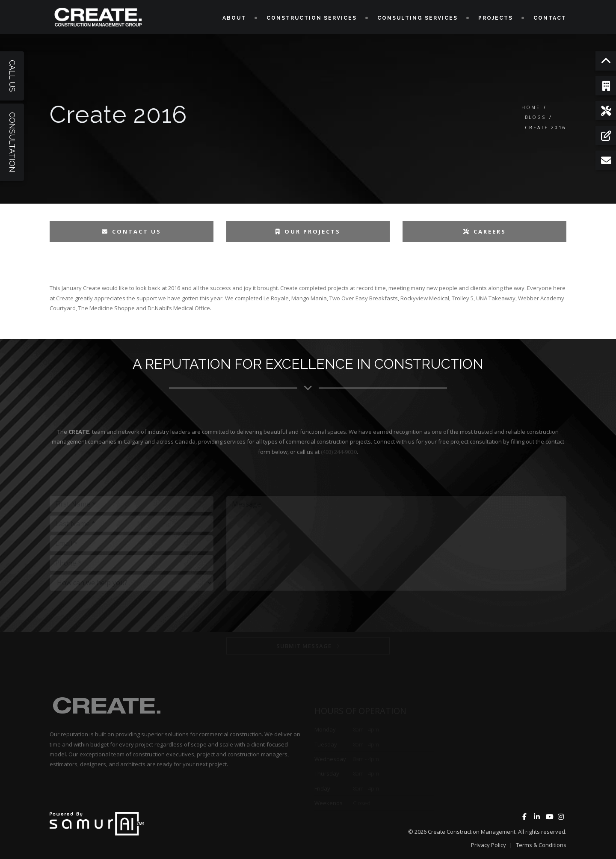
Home (531, 107)
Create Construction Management (472, 832)
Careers (485, 231)
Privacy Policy (489, 845)
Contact (550, 18)
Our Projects (308, 231)
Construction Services (312, 18)
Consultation (12, 142)
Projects (496, 18)
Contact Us (132, 231)
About (234, 18)
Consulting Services (418, 18)
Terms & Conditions (541, 845)
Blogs (535, 117)
